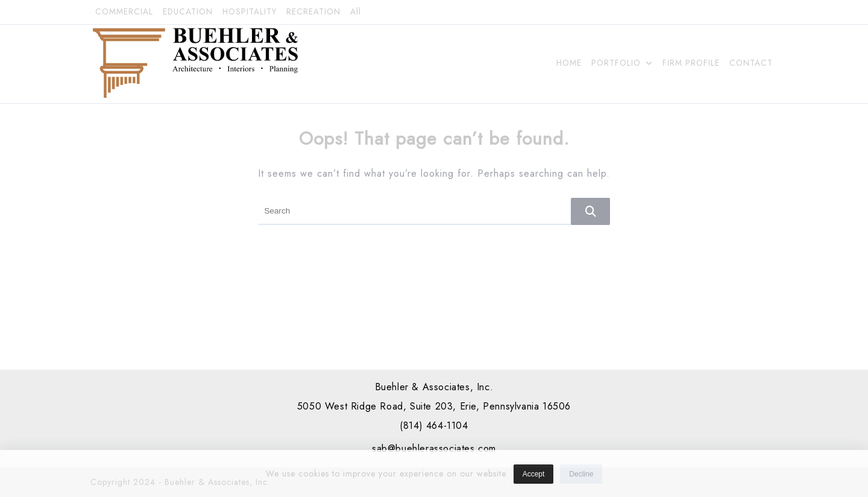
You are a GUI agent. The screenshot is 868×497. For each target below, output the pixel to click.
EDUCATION (188, 12)
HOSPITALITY (250, 12)
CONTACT (751, 63)
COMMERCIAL (124, 12)
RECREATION (313, 12)
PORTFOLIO (622, 63)
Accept (534, 478)
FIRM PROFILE (691, 63)
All (356, 12)
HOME (569, 63)
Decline (581, 478)
